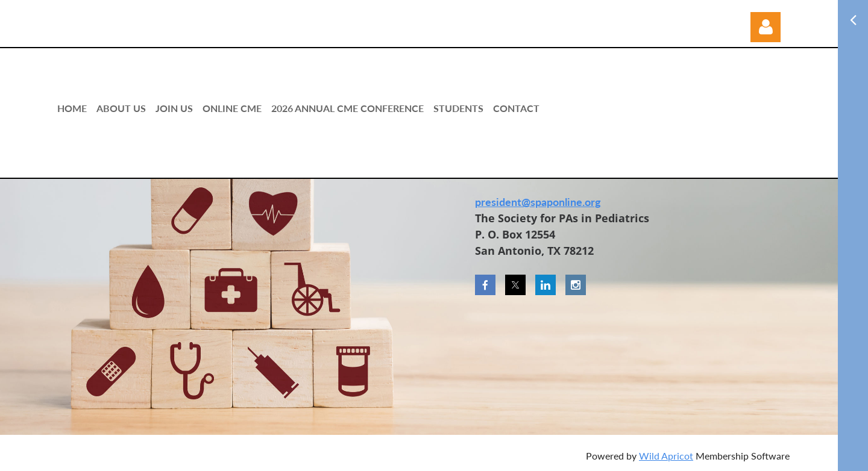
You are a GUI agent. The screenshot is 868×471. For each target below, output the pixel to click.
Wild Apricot (666, 456)
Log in (766, 27)
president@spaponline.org (538, 202)
